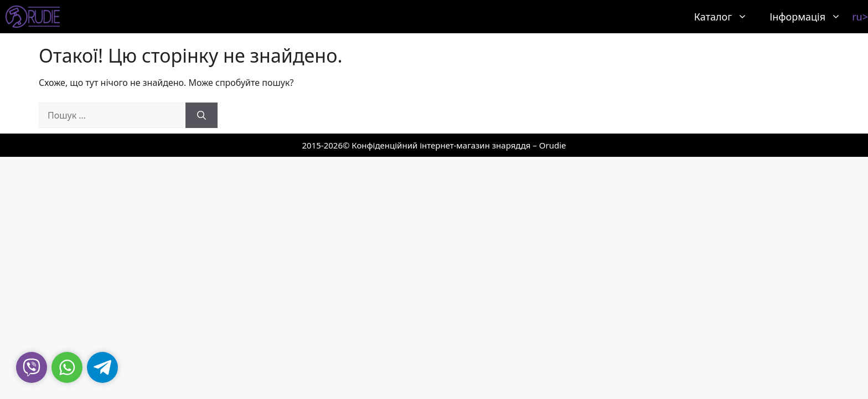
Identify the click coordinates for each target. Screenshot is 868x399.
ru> (860, 17)
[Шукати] (201, 115)
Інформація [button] (811, 17)
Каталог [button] (726, 17)
